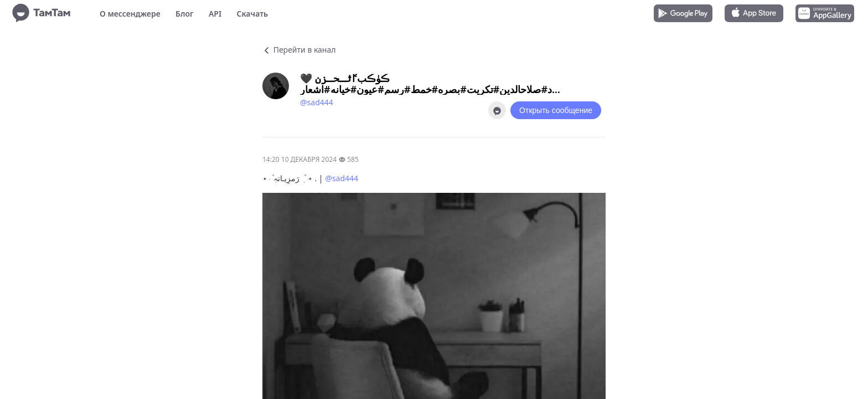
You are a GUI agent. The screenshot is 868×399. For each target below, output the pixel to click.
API (215, 14)
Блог (184, 14)
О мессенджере (130, 14)
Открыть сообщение (556, 110)
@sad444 (317, 102)
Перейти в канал (299, 50)
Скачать (252, 14)
